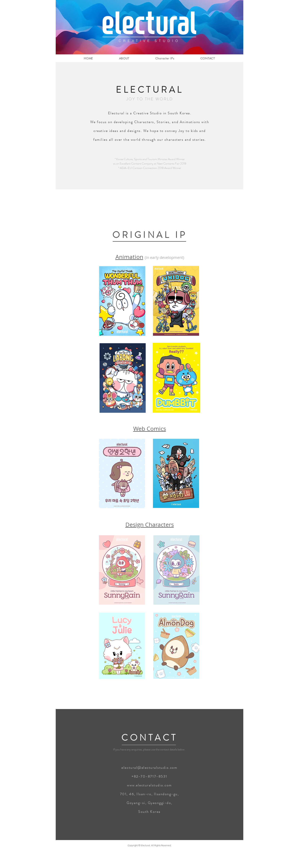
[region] (122, 301)
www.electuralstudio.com (149, 785)
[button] (165, 58)
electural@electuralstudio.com (149, 768)
